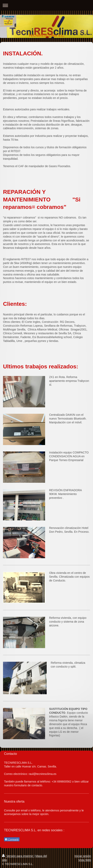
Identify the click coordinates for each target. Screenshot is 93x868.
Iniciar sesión (83, 856)
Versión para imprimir (18, 856)
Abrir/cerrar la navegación (46, 5)
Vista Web (85, 860)
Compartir (12, 840)
